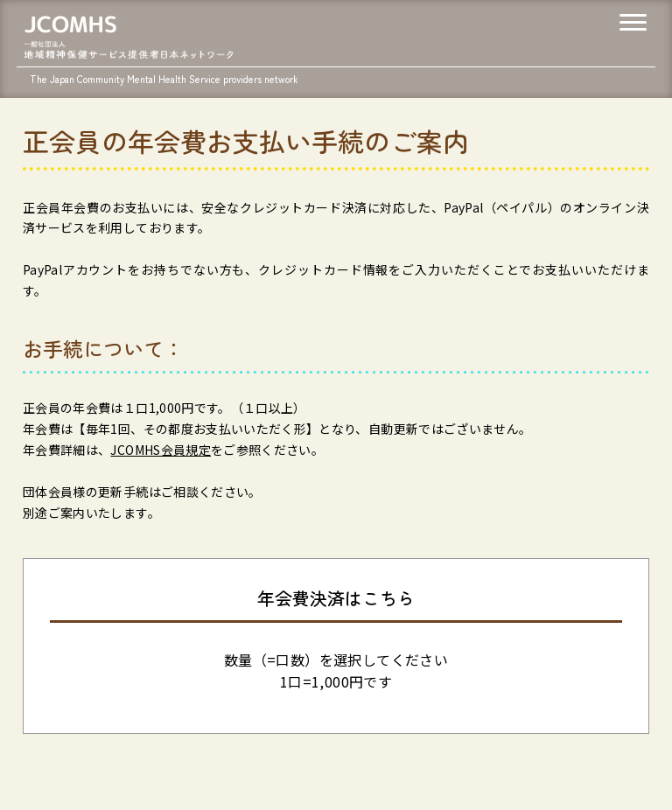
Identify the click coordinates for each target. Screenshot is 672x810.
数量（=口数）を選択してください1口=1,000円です (336, 671)
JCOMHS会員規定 (161, 450)
